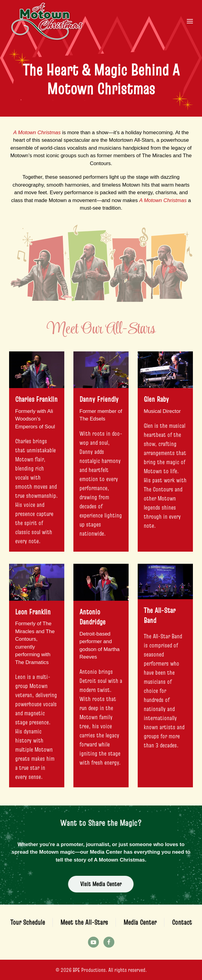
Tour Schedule (28, 924)
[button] (190, 21)
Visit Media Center (99, 884)
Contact (182, 924)
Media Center (140, 924)
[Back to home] (47, 21)
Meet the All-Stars (84, 924)
